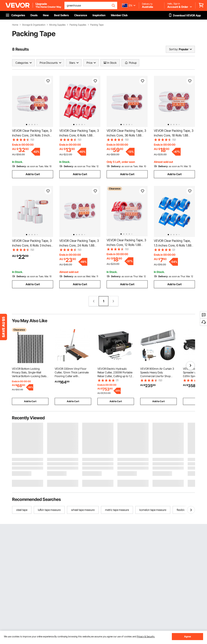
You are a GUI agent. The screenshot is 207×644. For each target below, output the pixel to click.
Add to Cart (33, 174)
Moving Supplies (57, 25)
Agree (188, 636)
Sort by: (174, 49)
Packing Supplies (78, 25)
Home (15, 25)
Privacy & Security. (146, 636)
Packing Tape (97, 25)
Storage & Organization (34, 25)
